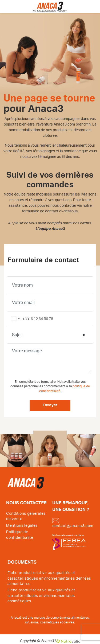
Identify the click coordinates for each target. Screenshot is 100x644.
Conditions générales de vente (26, 516)
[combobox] (19, 319)
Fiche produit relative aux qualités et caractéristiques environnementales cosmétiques (41, 596)
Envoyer (50, 405)
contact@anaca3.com (73, 523)
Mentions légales (22, 526)
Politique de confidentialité (20, 535)
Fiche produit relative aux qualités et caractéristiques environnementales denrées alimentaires (49, 578)
